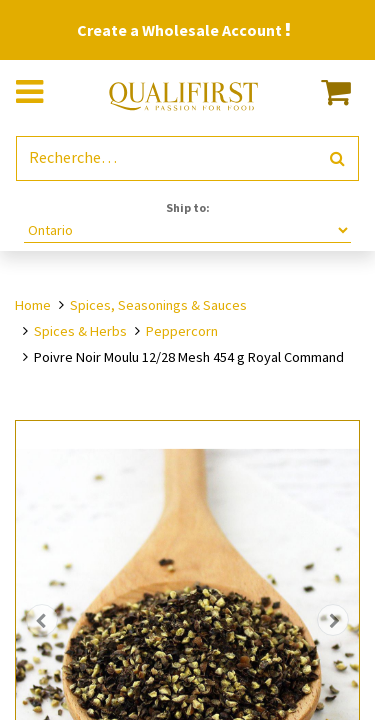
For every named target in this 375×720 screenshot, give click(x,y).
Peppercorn (182, 331)
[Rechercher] (337, 158)
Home (33, 305)
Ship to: (188, 207)
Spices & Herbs (80, 331)
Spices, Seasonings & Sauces (158, 305)
